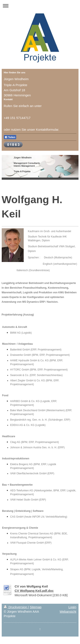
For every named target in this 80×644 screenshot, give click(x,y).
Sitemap (36, 607)
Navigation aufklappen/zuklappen (40, 6)
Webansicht (68, 611)
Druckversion (16, 607)
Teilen (10, 137)
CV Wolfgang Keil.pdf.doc (34, 591)
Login (72, 607)
